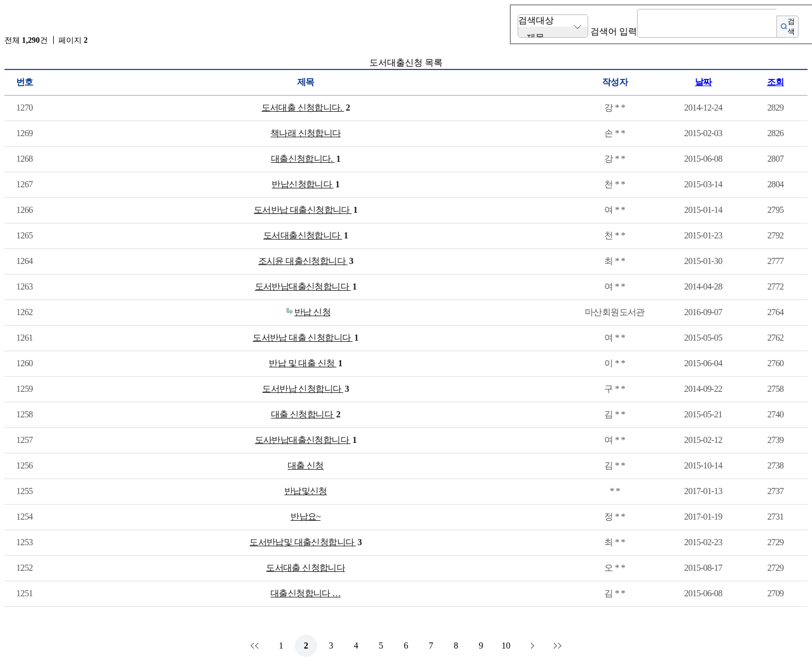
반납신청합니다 (305, 185)
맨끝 (556, 646)
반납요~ (305, 517)
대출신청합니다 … (306, 593)
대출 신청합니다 (306, 415)
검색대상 (536, 20)
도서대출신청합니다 (305, 236)
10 (506, 645)
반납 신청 (312, 312)
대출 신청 (306, 465)
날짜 (703, 82)
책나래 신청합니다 (306, 133)
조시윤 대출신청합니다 (306, 261)
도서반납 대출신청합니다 (306, 210)
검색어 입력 (614, 31)
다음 (531, 646)
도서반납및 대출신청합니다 (305, 542)
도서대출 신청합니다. (306, 108)
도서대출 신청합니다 (305, 568)
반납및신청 (306, 491)
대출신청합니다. (306, 159)
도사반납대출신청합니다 (306, 440)
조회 (776, 82)
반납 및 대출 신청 (305, 363)
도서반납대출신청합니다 (306, 287)
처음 (256, 646)
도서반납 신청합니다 (305, 389)
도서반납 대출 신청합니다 (305, 338)
